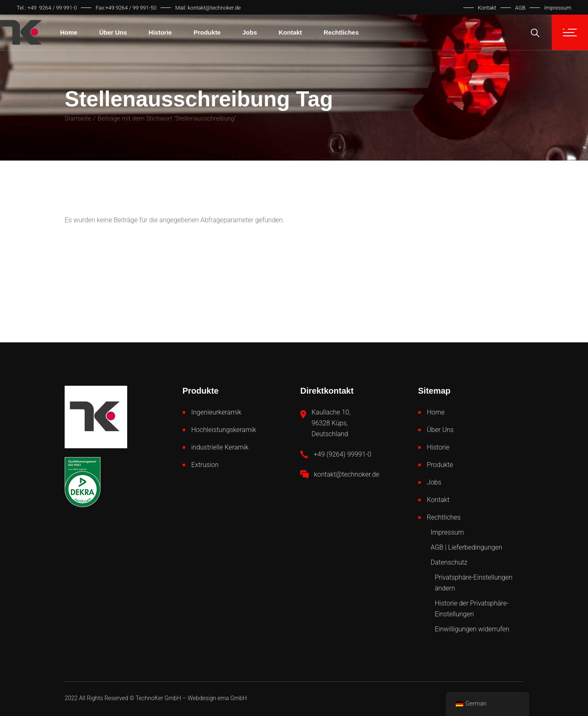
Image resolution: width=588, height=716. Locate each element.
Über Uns (440, 430)
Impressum (558, 8)
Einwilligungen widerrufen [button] (472, 629)
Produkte (440, 465)
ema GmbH (232, 698)
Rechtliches (444, 517)
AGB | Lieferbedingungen (467, 547)
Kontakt (487, 8)
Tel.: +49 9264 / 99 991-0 (47, 8)
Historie (438, 447)
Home (436, 412)
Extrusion (205, 465)
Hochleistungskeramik (224, 430)
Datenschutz (449, 562)
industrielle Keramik (220, 447)
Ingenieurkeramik (216, 412)
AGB (520, 8)
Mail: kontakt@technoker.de (208, 8)
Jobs (434, 482)
